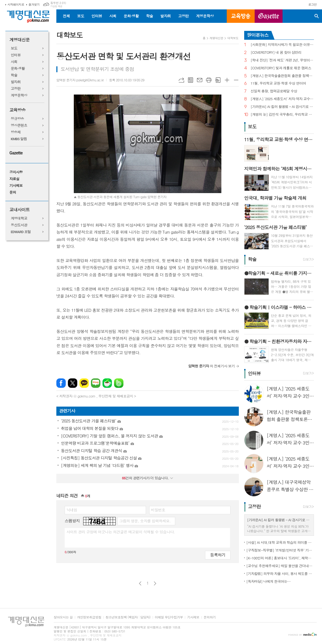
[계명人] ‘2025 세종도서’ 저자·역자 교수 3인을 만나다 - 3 (282, 99)
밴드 (119, 383)
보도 (80, 16)
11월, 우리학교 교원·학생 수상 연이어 (278, 83)
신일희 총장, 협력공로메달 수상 (274, 91)
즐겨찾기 (34, 4)
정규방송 (17, 119)
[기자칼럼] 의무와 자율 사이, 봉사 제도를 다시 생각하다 (280, 574)
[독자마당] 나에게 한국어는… (268, 581)
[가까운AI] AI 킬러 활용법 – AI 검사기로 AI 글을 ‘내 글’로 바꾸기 (282, 107)
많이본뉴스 (258, 35)
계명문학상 (205, 16)
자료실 (14, 179)
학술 (149, 16)
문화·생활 (131, 16)
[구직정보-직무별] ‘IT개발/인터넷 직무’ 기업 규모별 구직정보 (280, 550)
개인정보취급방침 (89, 617)
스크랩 (218, 80)
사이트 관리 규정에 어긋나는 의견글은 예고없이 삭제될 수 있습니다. (121, 532)
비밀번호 (158, 510)
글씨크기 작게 (236, 80)
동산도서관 (19, 225)
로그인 (312, 4)
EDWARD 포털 (21, 232)
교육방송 (241, 16)
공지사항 (16, 172)
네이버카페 (107, 383)
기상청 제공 (56, 6)
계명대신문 (19, 40)
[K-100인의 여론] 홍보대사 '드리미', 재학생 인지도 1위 (280, 558)
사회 (113, 16)
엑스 (73, 383)
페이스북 (61, 383)
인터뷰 (97, 16)
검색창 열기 (317, 16)
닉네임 (72, 510)
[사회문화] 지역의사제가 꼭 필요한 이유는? (282, 45)
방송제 (16, 132)
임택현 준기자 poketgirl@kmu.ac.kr (80, 80)
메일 (200, 80)
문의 (13, 192)
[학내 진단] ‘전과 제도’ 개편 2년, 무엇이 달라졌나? (282, 60)
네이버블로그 (96, 383)
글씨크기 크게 (227, 80)
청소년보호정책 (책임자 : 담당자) (128, 617)
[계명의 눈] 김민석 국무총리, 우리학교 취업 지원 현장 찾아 (282, 115)
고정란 (183, 16)
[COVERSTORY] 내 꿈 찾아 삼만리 (276, 53)
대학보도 (233, 38)
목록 (191, 80)
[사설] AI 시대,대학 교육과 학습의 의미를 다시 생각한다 (280, 542)
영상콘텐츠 (19, 126)
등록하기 (218, 555)
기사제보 (16, 186)
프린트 (209, 80)
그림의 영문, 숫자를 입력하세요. (145, 521)
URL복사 (181, 80)
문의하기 (210, 617)
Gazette (16, 153)
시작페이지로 (16, 4)
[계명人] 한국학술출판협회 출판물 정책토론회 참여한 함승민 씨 (282, 76)
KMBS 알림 (19, 139)
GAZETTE (269, 16)
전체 (66, 16)
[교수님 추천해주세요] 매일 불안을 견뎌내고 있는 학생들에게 (280, 566)
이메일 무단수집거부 (169, 617)
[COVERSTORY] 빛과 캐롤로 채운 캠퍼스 (281, 68)
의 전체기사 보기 (212, 366)
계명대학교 (19, 218)
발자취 (165, 16)
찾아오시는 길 (63, 617)
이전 (140, 583)
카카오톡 (84, 383)
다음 (155, 583)
